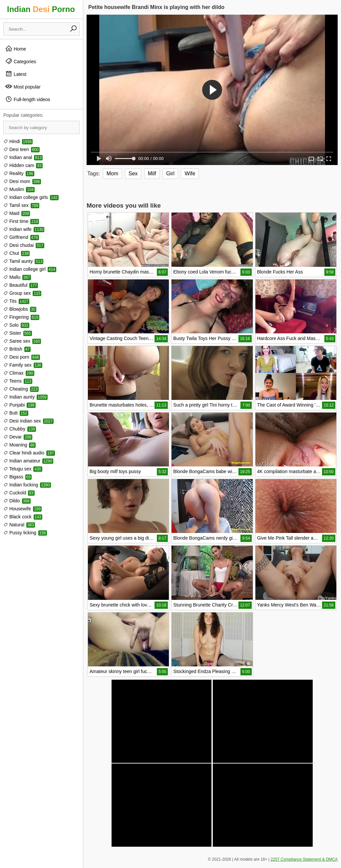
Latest (16, 74)
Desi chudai (24, 245)
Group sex (22, 293)
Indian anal (23, 157)
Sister (18, 333)
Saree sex (22, 341)
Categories (21, 61)
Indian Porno (41, 9)
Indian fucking (27, 485)
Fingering (21, 317)
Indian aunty (25, 397)
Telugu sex (23, 469)
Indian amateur (28, 461)
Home (15, 49)
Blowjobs (20, 309)
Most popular (23, 87)
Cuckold (19, 493)
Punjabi (19, 405)
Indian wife (24, 229)
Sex (133, 174)
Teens (18, 381)
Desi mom (22, 181)
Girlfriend (21, 237)
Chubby (20, 429)
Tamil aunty (23, 261)
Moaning (19, 445)
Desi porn (22, 357)
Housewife (22, 509)
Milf (152, 174)
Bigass (17, 477)
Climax (19, 373)
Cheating (21, 389)
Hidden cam (23, 165)
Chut (16, 253)
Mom (113, 174)
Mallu (17, 277)
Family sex (23, 365)
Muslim (19, 189)
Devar (18, 437)
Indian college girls (31, 197)
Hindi (18, 141)
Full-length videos (28, 99)
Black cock (23, 517)
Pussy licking (25, 533)
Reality (19, 173)
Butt (16, 413)
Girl (170, 174)
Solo (16, 325)
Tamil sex (21, 205)
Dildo (17, 501)
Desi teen (21, 149)
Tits (16, 301)
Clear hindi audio (29, 453)
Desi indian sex (28, 421)
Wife (190, 174)
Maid (17, 213)
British (17, 349)
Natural (19, 525)
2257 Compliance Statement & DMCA (304, 859)
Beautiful (21, 285)
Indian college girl (30, 269)
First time (21, 221)
